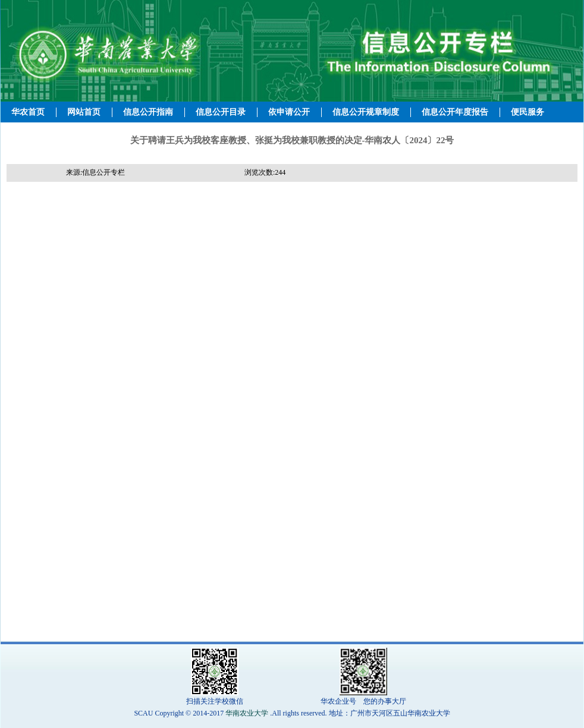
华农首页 (28, 112)
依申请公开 (289, 112)
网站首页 (84, 112)
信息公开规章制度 (366, 112)
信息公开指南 (148, 112)
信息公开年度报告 (455, 112)
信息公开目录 (221, 112)
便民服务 (528, 112)
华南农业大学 (247, 713)
